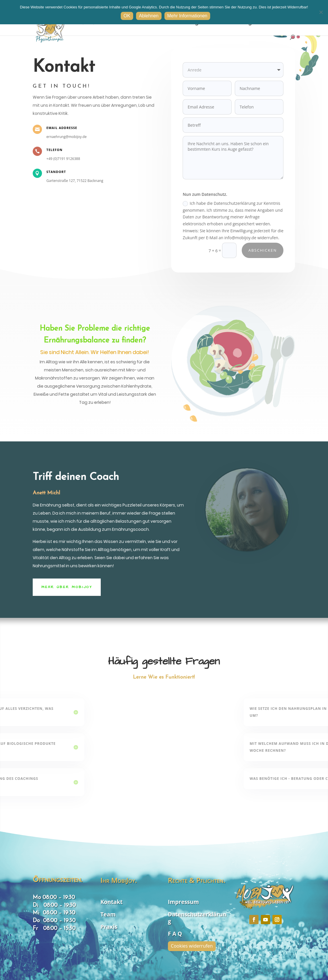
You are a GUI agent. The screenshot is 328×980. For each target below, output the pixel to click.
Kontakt (282, 23)
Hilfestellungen (238, 23)
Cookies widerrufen (192, 946)
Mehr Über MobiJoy (67, 587)
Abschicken (261, 246)
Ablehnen (149, 16)
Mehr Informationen (187, 16)
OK (127, 16)
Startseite (140, 23)
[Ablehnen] (321, 12)
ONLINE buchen (97, 23)
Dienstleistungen (182, 23)
